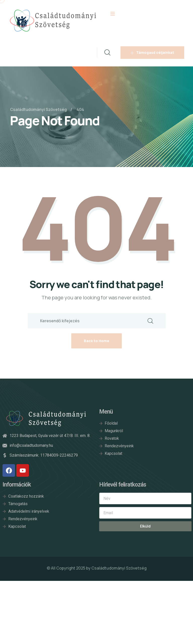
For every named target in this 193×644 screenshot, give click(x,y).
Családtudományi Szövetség (119, 568)
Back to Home (96, 341)
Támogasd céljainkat (152, 52)
